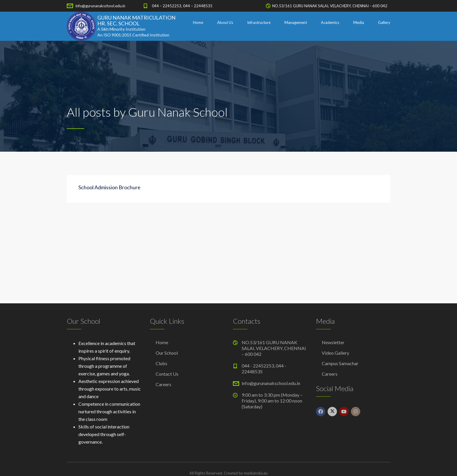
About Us (225, 22)
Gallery (384, 22)
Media (359, 22)
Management (296, 22)
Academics (330, 22)
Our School (167, 353)
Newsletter (333, 342)
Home (198, 22)
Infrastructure (259, 22)
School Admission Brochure (109, 187)
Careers (164, 384)
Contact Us (167, 374)
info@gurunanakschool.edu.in (100, 6)
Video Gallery (335, 353)
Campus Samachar (340, 363)
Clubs (161, 363)
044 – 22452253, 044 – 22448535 (182, 6)
